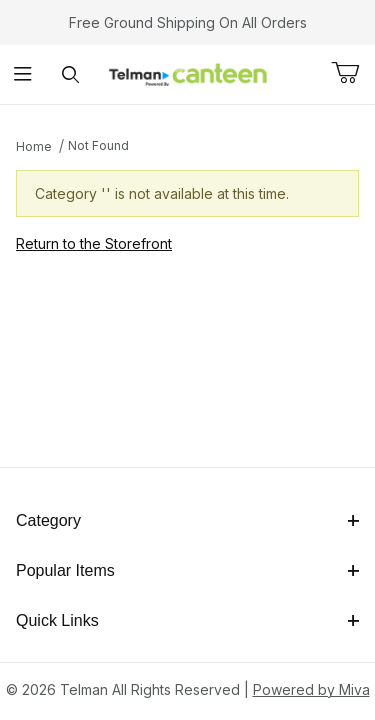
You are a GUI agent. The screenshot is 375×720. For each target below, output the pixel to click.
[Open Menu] (23, 74)
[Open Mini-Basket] (353, 73)
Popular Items (187, 570)
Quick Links (187, 620)
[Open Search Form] (70, 74)
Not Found (98, 145)
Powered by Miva (311, 689)
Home (34, 146)
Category (187, 520)
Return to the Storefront (94, 243)
